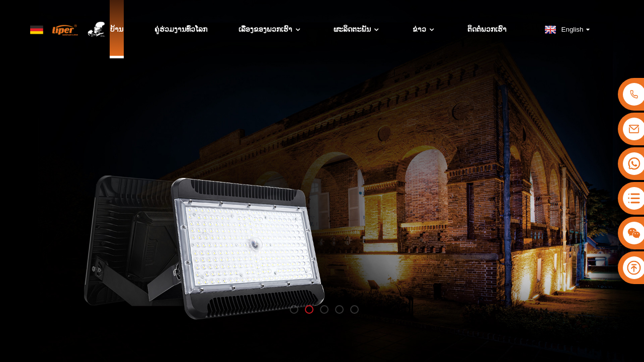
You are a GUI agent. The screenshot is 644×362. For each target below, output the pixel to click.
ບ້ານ (117, 30)
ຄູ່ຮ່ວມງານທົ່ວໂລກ (181, 30)
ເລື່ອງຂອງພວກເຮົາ (270, 30)
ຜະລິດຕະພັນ (357, 30)
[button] (294, 309)
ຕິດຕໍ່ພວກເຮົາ (487, 30)
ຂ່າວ (424, 30)
